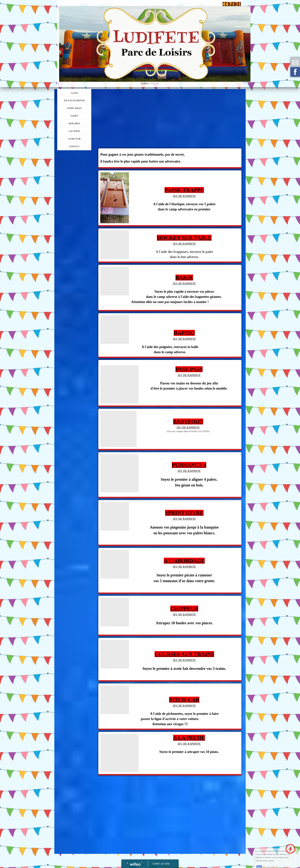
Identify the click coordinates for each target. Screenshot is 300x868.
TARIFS (74, 116)
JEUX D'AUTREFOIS (74, 101)
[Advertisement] (74, 229)
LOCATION (74, 131)
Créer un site (161, 863)
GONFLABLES (74, 108)
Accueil (74, 93)
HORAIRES (74, 123)
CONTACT (74, 146)
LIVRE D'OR (74, 139)
